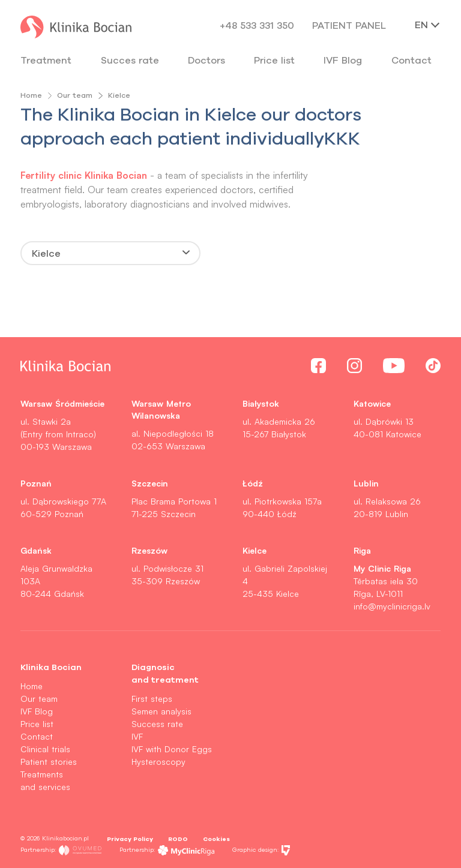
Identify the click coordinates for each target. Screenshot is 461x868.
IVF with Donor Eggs (172, 749)
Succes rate (130, 60)
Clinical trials (45, 749)
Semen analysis (161, 711)
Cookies (216, 839)
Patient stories (49, 762)
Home (31, 95)
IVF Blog (343, 60)
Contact (37, 736)
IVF (137, 736)
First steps (152, 699)
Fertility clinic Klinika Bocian (85, 175)
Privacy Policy (130, 839)
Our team (75, 95)
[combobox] (110, 253)
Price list (37, 724)
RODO (178, 839)
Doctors (206, 60)
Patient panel (349, 25)
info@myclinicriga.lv (392, 606)
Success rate (157, 724)
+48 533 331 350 (257, 25)
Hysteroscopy (158, 762)
